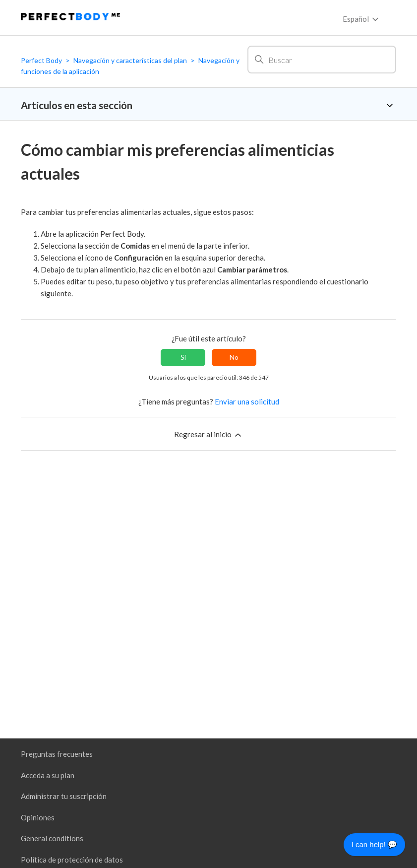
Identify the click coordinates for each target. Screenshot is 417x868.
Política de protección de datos (72, 860)
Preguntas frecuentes (57, 754)
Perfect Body (41, 60)
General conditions (52, 838)
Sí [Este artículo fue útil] (183, 357)
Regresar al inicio (208, 435)
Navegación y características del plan (130, 60)
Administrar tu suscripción (64, 796)
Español (361, 19)
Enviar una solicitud (247, 401)
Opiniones (38, 817)
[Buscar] (322, 60)
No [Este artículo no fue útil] (234, 357)
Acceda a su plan (48, 775)
